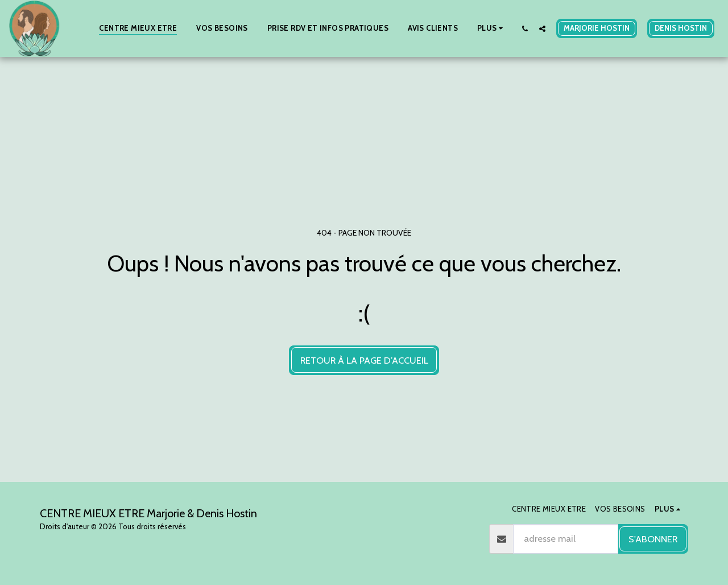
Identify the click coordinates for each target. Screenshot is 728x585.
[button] (525, 28)
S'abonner (653, 539)
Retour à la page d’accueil (364, 360)
